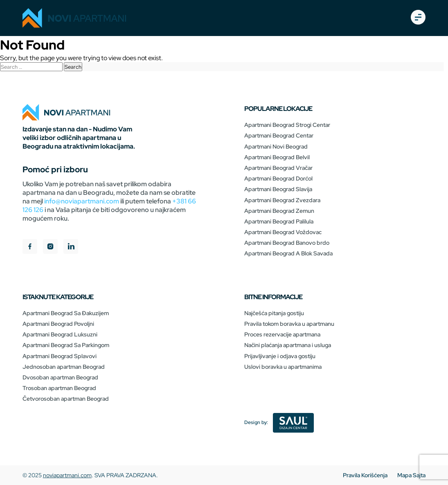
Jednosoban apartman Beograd (64, 367)
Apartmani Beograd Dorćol (278, 178)
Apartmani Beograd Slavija (278, 189)
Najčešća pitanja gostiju (274, 313)
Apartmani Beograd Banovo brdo (287, 243)
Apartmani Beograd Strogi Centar (287, 125)
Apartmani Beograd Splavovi (60, 356)
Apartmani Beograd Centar (279, 135)
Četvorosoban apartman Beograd (66, 399)
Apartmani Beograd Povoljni (58, 324)
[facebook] (30, 247)
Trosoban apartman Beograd (59, 388)
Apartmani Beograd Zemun (279, 211)
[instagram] (50, 247)
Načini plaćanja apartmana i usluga (288, 345)
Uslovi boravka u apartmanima (283, 367)
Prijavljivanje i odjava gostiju (280, 356)
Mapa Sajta (411, 475)
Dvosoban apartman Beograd (60, 377)
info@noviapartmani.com (82, 201)
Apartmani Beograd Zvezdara (282, 200)
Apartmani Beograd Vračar (278, 168)
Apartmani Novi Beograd (276, 147)
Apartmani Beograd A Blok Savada (288, 253)
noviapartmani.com (67, 475)
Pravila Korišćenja (365, 475)
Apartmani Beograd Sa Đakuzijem (66, 313)
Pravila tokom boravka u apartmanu (289, 324)
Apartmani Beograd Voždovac (283, 232)
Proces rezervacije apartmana (282, 334)
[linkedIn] (71, 247)
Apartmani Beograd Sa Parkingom (66, 345)
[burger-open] (418, 18)
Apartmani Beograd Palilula (279, 221)
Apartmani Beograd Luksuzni (60, 334)
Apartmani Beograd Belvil (277, 157)
